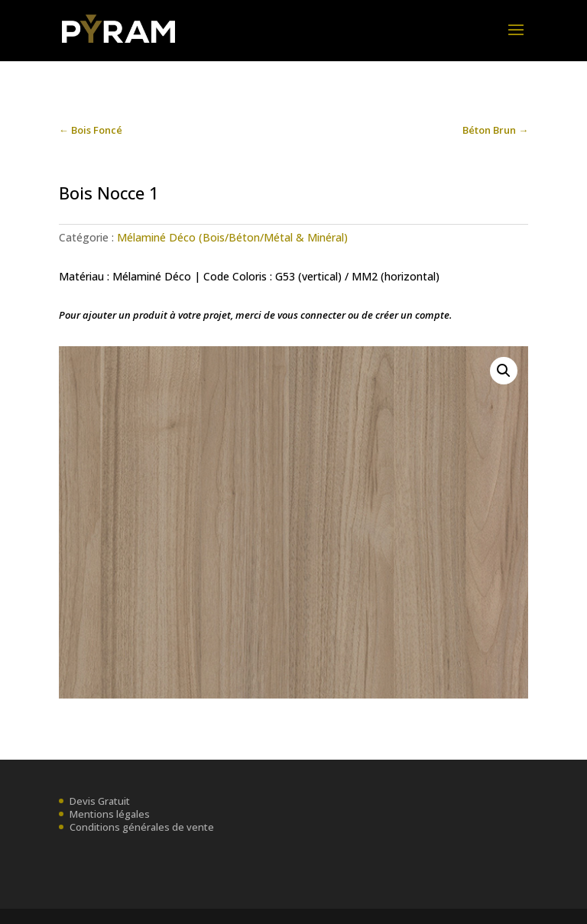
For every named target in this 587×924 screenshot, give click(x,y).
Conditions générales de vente (142, 827)
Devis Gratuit (100, 801)
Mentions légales (110, 814)
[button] (504, 371)
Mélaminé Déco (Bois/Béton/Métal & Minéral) (232, 237)
